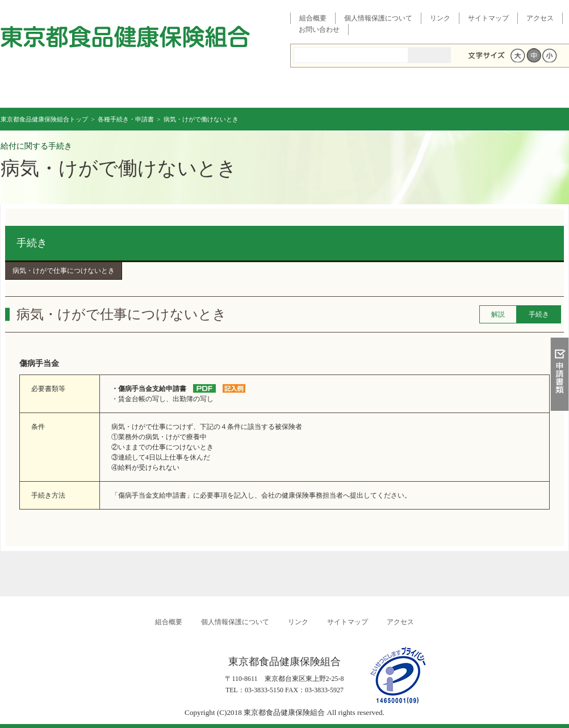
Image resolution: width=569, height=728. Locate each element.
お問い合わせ (319, 30)
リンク (440, 18)
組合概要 (313, 18)
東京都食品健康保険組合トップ (44, 119)
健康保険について (143, 91)
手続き (32, 243)
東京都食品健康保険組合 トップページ (48, 91)
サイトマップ (488, 18)
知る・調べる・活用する (560, 270)
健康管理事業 (332, 91)
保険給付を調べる (238, 91)
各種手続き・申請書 (522, 91)
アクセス (540, 18)
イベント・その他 (427, 91)
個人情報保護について (378, 18)
